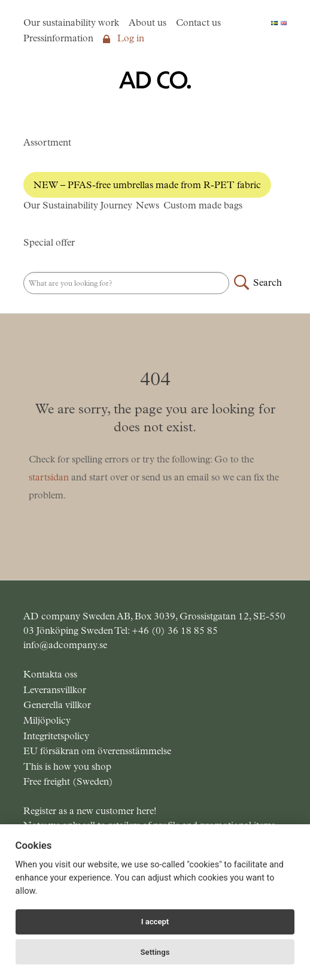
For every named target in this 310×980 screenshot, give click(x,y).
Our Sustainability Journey (78, 205)
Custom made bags (203, 205)
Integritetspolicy (56, 736)
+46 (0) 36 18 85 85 (175, 630)
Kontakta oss (50, 674)
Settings (155, 952)
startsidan (49, 477)
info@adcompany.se (65, 645)
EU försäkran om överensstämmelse (97, 751)
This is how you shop (67, 766)
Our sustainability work (71, 22)
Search (268, 282)
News (148, 205)
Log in (124, 38)
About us (148, 22)
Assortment (47, 142)
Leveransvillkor (55, 690)
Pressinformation (58, 38)
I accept (155, 922)
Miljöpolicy (47, 720)
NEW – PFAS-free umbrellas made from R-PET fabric (147, 185)
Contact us (198, 22)
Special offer (49, 242)
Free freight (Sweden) (68, 781)
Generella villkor (57, 705)
